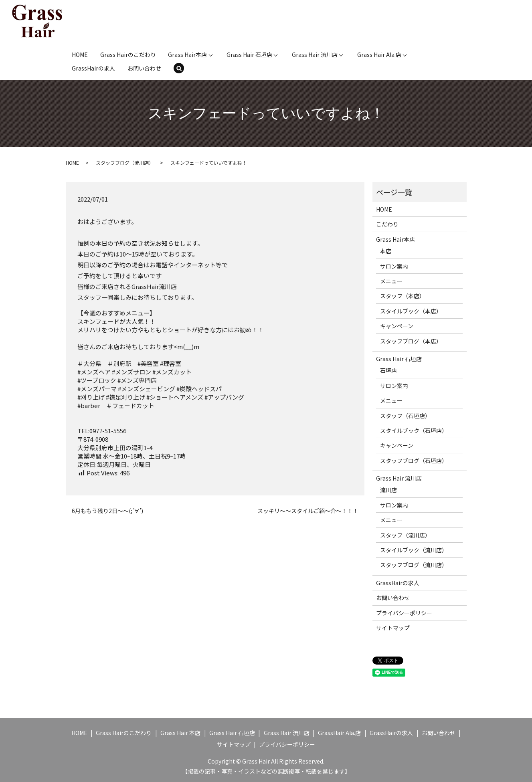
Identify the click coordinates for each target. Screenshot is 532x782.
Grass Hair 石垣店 (249, 55)
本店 (386, 251)
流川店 (388, 490)
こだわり (387, 224)
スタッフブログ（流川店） (125, 163)
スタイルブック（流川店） (414, 550)
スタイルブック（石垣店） (414, 430)
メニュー (391, 281)
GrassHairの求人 (93, 68)
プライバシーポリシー (404, 613)
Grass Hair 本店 (180, 733)
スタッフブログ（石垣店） (414, 461)
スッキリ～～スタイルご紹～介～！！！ (308, 511)
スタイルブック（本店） (411, 311)
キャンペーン (397, 326)
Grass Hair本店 (187, 55)
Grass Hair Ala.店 (379, 55)
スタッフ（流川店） (405, 535)
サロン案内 (394, 266)
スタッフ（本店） (403, 296)
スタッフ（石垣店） (405, 416)
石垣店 (388, 370)
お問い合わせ (144, 68)
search (185, 69)
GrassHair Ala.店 (339, 733)
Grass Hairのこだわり (128, 55)
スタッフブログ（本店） (411, 341)
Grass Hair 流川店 (315, 55)
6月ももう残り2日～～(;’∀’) (107, 511)
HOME (80, 55)
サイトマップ (393, 628)
